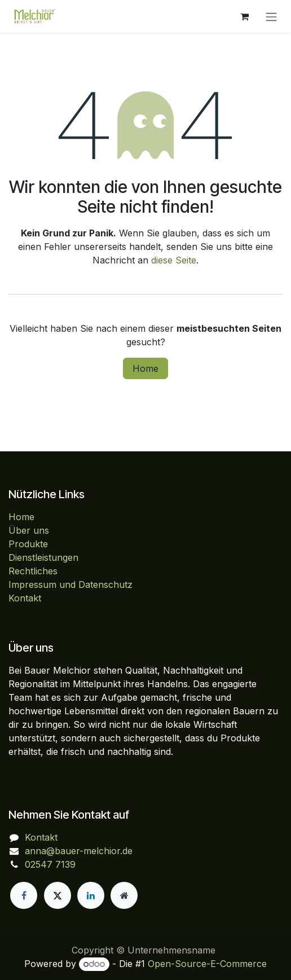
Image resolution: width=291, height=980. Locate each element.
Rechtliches (33, 571)
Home (145, 368)
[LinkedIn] (91, 895)
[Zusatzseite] (124, 895)
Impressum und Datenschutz (70, 585)
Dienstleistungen (43, 557)
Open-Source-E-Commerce (207, 964)
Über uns (29, 530)
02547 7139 (50, 864)
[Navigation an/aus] (271, 16)
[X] (58, 895)
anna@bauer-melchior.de (79, 851)
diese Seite (174, 260)
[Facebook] (24, 895)
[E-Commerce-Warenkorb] (244, 16)
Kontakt (25, 598)
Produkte (28, 544)
